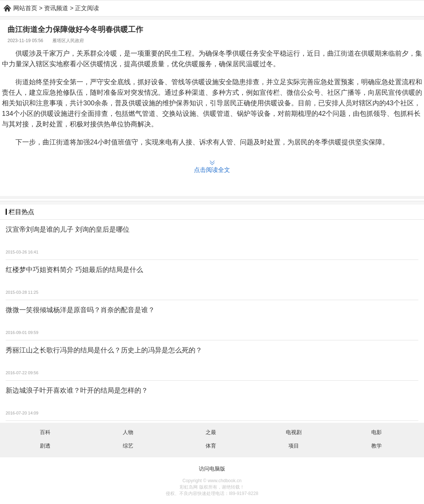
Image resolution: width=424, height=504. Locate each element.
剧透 (45, 446)
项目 (294, 446)
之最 (211, 432)
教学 (377, 446)
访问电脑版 (212, 469)
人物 (128, 432)
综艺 (128, 446)
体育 (211, 446)
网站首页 (25, 8)
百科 (45, 432)
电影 (377, 432)
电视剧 (294, 432)
